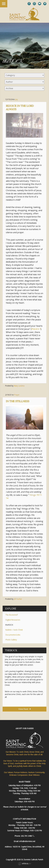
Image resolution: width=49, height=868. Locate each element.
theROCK (9, 625)
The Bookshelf (12, 615)
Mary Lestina (19, 386)
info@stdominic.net (27, 841)
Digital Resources (13, 620)
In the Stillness (18, 401)
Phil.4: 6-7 (36, 329)
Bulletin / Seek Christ (14, 630)
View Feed (24, 709)
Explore (11, 608)
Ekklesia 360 (25, 864)
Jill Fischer (18, 599)
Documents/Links (13, 635)
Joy (16, 99)
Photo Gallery (11, 640)
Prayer (17, 395)
